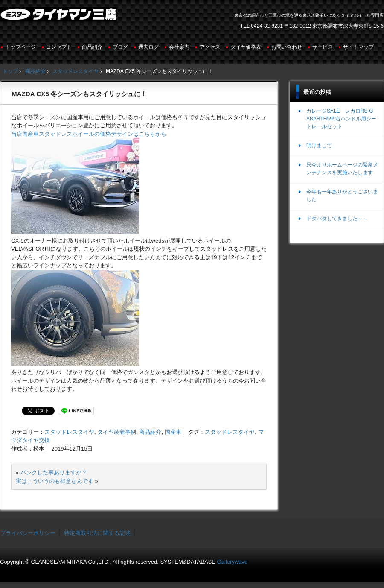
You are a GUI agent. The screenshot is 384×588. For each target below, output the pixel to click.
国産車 (173, 432)
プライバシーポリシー (28, 533)
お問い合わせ (287, 47)
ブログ (120, 47)
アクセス (210, 47)
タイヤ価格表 (246, 47)
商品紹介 (92, 47)
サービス (323, 47)
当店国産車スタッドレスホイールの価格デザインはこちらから (89, 134)
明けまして (319, 146)
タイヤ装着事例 (117, 432)
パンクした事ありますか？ (54, 472)
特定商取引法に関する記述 (97, 533)
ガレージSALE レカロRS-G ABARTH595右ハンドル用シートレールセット (341, 119)
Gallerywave (233, 562)
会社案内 (179, 47)
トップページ (20, 47)
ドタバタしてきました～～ (337, 219)
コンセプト (59, 47)
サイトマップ (358, 47)
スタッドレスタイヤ (69, 432)
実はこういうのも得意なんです (55, 481)
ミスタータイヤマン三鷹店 (60, 18)
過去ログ (148, 47)
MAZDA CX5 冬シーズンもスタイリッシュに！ (79, 94)
